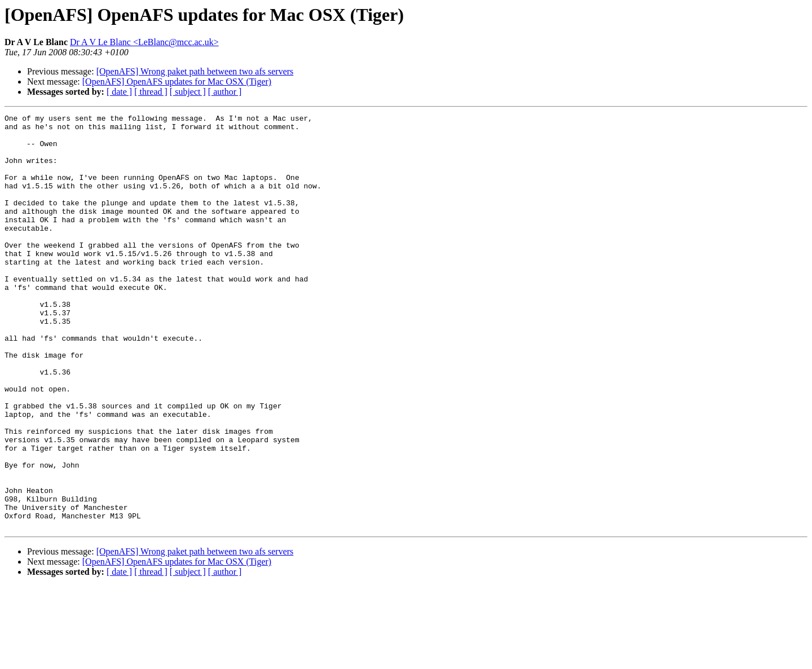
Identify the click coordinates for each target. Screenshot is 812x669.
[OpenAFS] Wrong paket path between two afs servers (195, 71)
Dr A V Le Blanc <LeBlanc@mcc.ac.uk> (144, 42)
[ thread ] (151, 92)
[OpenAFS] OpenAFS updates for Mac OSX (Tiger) (177, 82)
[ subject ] (188, 92)
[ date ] (119, 92)
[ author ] (225, 92)
